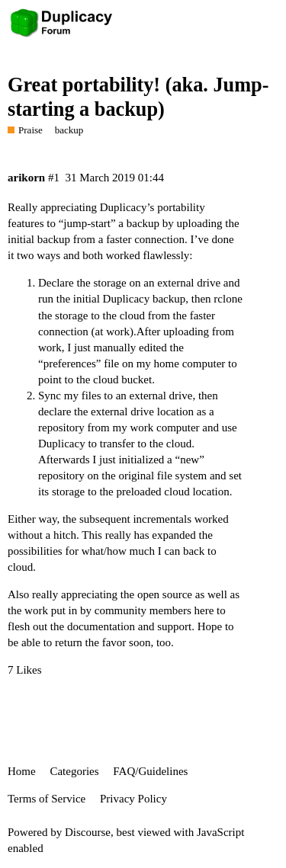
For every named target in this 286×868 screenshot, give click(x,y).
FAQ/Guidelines (150, 771)
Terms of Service (47, 799)
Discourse (88, 832)
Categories (74, 771)
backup (69, 130)
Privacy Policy (133, 799)
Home (22, 771)
